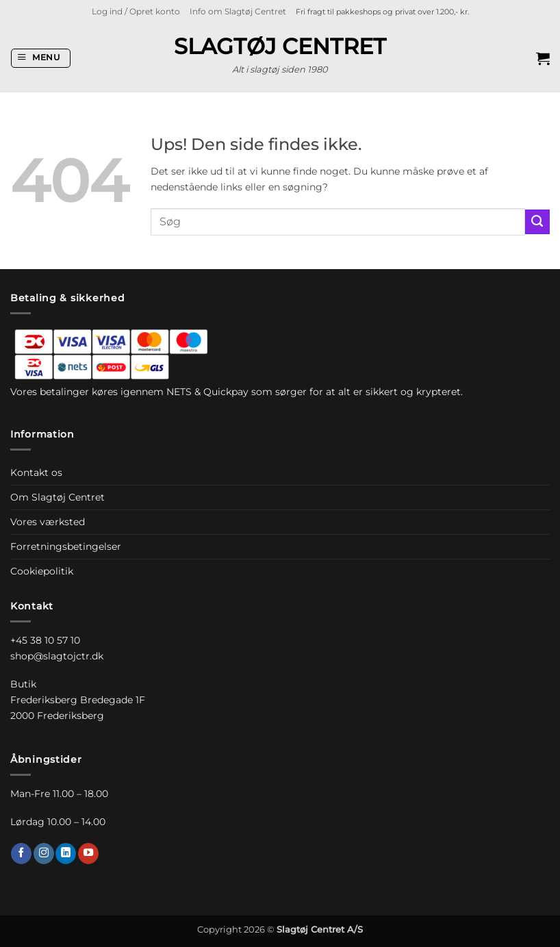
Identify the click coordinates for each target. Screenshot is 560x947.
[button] (136, 12)
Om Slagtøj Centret (58, 497)
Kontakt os (36, 472)
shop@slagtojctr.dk (57, 656)
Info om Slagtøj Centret (238, 12)
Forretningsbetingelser (66, 546)
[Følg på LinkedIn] (66, 853)
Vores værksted (48, 522)
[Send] (537, 222)
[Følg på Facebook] (21, 853)
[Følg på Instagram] (44, 853)
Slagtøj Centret (280, 47)
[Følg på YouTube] (88, 853)
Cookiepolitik (42, 571)
